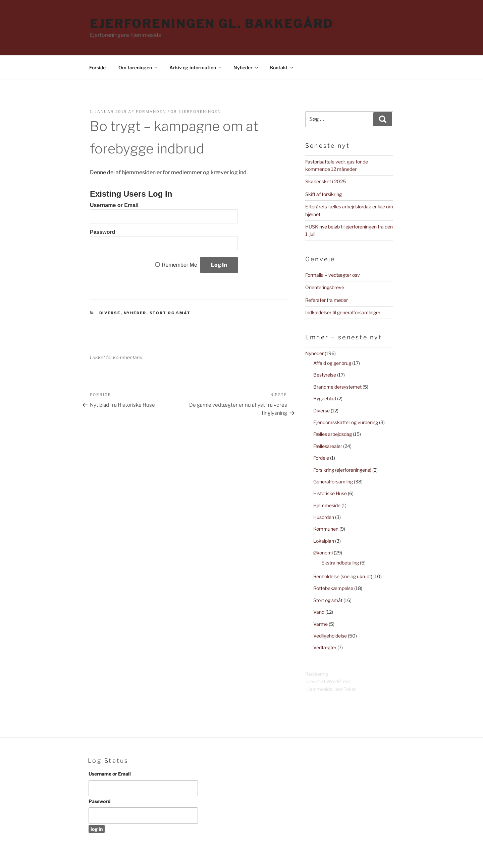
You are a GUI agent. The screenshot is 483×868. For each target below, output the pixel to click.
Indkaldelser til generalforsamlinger (343, 312)
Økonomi (323, 553)
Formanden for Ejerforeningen (178, 112)
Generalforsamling (333, 482)
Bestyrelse (325, 375)
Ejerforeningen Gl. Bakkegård (212, 23)
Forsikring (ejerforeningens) (342, 470)
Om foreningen (138, 68)
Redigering (317, 674)
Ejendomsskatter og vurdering (346, 422)
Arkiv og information (196, 68)
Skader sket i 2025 (326, 181)
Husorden (324, 517)
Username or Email (114, 205)
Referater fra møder (327, 300)
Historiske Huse (330, 493)
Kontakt (282, 68)
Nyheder (246, 68)
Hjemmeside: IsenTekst (330, 689)
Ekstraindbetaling (340, 563)
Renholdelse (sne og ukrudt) (343, 576)
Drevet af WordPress (328, 681)
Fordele (321, 458)
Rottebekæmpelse (333, 588)
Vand (319, 612)
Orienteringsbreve (325, 287)
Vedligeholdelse (330, 636)
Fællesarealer (328, 446)
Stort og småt (170, 313)
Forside (97, 68)
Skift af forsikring (324, 194)
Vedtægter (325, 647)
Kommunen (326, 529)
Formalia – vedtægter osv (333, 275)
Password (103, 232)
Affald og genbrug (332, 363)
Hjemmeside (327, 505)
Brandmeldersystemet (337, 387)
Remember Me (179, 265)
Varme (320, 624)
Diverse (110, 313)
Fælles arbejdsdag (333, 434)
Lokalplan (324, 541)
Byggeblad (325, 398)
